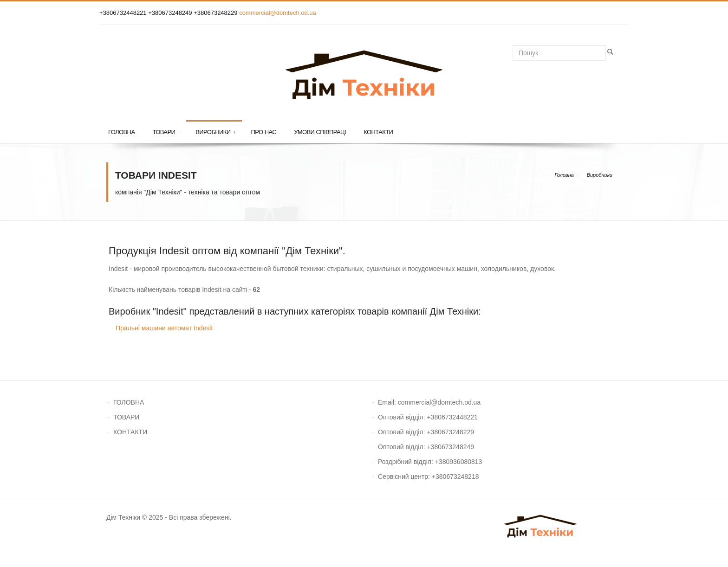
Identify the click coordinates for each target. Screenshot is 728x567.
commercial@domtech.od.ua (278, 13)
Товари (166, 132)
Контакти (378, 132)
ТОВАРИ (126, 417)
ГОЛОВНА (129, 402)
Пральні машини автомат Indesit (164, 328)
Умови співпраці (320, 132)
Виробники (215, 132)
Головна (121, 132)
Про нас (264, 132)
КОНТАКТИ (130, 432)
